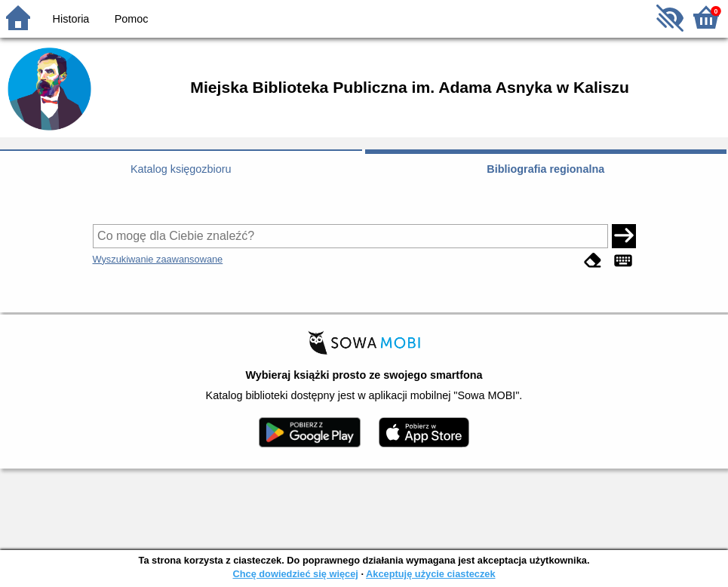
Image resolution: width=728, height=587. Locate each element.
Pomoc (132, 19)
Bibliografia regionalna (545, 169)
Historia (71, 19)
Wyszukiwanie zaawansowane (158, 259)
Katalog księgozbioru (181, 169)
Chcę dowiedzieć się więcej (295, 574)
